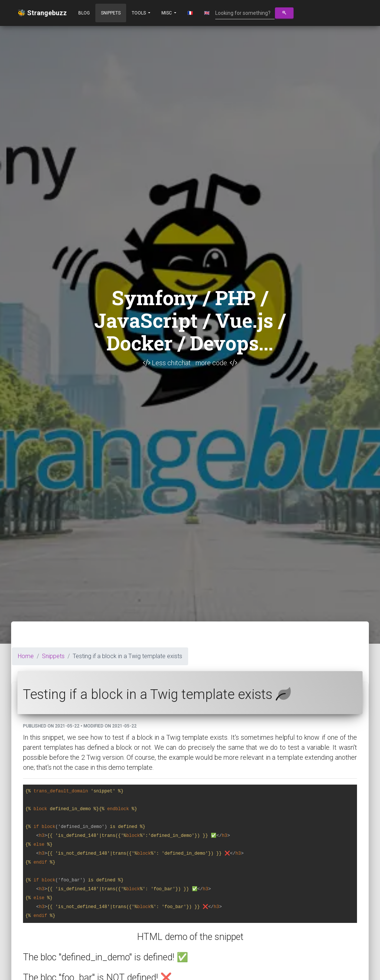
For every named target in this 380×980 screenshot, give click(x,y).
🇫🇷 (190, 13)
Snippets (111, 13)
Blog (84, 13)
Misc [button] (167, 13)
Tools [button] (139, 13)
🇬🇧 (207, 13)
